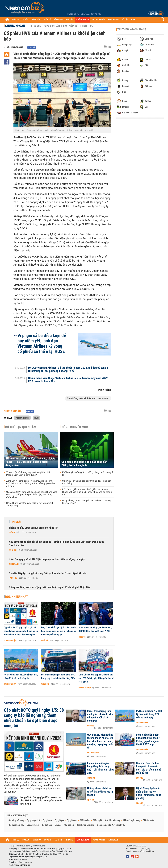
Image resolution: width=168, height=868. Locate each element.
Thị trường (35, 26)
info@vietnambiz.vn (23, 862)
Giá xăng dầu (149, 820)
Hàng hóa (13, 578)
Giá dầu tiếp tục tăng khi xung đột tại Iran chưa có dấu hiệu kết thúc (48, 573)
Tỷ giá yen (60, 820)
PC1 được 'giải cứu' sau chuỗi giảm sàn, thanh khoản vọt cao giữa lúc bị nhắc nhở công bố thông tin (87, 492)
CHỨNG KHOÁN (83, 20)
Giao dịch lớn (52, 26)
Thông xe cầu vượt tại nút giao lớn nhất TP (33, 528)
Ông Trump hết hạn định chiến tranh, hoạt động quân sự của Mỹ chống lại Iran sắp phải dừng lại (59, 631)
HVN (36, 418)
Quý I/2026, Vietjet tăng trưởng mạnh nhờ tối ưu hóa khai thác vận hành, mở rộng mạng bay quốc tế (100, 741)
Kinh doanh (14, 564)
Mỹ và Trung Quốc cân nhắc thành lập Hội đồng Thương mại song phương (149, 793)
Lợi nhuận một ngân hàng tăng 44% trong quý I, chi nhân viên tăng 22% (58, 676)
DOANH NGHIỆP (98, 20)
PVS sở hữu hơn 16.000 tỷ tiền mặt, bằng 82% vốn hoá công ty (21, 676)
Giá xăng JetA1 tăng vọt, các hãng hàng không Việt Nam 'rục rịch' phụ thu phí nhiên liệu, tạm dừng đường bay (31, 495)
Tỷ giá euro (72, 820)
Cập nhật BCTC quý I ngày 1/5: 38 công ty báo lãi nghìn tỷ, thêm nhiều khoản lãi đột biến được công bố (21, 631)
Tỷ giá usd (48, 820)
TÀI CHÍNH (58, 20)
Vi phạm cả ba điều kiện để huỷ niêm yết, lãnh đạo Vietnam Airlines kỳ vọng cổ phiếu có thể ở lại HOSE (42, 343)
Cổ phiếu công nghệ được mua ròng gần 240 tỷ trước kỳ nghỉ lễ (84, 464)
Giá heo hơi (85, 820)
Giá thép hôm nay (16, 825)
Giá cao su (69, 825)
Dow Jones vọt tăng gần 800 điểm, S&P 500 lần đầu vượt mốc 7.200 (95, 629)
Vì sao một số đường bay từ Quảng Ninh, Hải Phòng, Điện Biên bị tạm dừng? (28, 474)
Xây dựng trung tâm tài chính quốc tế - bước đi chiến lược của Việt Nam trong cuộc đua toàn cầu (57, 544)
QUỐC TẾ (47, 20)
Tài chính (13, 550)
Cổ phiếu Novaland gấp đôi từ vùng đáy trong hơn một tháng (87, 482)
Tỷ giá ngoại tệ (34, 820)
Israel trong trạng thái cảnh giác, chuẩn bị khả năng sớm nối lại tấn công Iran (100, 716)
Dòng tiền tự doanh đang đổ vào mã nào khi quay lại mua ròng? (87, 502)
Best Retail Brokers (85, 825)
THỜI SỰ (15, 20)
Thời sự (12, 532)
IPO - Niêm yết (71, 26)
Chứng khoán (15, 26)
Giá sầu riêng (33, 825)
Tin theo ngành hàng (132, 29)
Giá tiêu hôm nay (113, 820)
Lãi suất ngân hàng (132, 820)
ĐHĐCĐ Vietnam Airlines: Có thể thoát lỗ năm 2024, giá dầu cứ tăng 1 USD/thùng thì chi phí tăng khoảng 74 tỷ (68, 369)
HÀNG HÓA (36, 20)
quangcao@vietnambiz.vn (143, 851)
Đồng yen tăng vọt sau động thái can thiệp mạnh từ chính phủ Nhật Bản (50, 587)
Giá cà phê (98, 820)
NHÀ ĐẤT (69, 20)
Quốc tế (45, 641)
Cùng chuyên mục (75, 427)
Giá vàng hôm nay (16, 820)
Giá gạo (58, 825)
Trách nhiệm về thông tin (19, 865)
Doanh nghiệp (10, 641)
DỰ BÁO (25, 20)
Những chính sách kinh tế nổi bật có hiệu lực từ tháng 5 (100, 792)
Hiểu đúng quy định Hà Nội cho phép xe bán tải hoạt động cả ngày (47, 559)
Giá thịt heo (47, 825)
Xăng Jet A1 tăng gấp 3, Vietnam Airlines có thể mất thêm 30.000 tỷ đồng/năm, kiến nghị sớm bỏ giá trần (30, 484)
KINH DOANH (113, 20)
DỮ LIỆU (125, 20)
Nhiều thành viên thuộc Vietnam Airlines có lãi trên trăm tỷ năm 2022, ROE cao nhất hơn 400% (68, 380)
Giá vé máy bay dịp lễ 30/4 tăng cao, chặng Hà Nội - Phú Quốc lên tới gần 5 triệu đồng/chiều (30, 462)
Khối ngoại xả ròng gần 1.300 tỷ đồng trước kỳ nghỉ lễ (87, 474)
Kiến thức (88, 26)
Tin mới (15, 522)
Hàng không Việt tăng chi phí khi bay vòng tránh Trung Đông (30, 504)
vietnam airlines (22, 418)
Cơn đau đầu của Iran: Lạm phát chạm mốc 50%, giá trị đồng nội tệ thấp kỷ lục (149, 768)
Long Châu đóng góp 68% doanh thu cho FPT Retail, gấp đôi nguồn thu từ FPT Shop (96, 678)
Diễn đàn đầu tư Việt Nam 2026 (111, 825)
